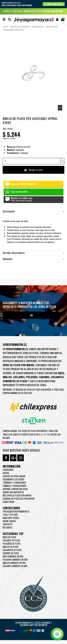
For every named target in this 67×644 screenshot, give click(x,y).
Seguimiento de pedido (13, 479)
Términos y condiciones (14, 483)
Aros (61, 373)
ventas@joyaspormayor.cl (16, 511)
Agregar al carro (33, 170)
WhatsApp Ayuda (11, 518)
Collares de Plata (11, 540)
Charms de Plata (11, 553)
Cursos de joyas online (14, 476)
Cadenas (44, 377)
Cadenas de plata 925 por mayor (19, 499)
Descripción (33, 211)
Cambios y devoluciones (15, 486)
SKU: (5, 129)
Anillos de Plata (10, 547)
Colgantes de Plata (12, 550)
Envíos (6, 473)
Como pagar (8, 502)
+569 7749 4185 (10, 515)
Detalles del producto (33, 253)
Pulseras (32, 377)
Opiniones (33, 259)
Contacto (8, 524)
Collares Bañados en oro (15, 566)
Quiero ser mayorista (13, 492)
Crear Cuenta (9, 521)
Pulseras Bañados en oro (15, 560)
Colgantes (57, 377)
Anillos (7, 377)
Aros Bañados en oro (13, 556)
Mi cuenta (7, 527)
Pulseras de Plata (11, 543)
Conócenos (8, 470)
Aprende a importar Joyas (15, 489)
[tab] (33, 212)
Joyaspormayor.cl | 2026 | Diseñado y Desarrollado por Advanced (34, 624)
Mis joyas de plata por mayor (17, 495)
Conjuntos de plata (15, 381)
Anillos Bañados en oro (14, 563)
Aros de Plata (9, 537)
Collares (19, 377)
